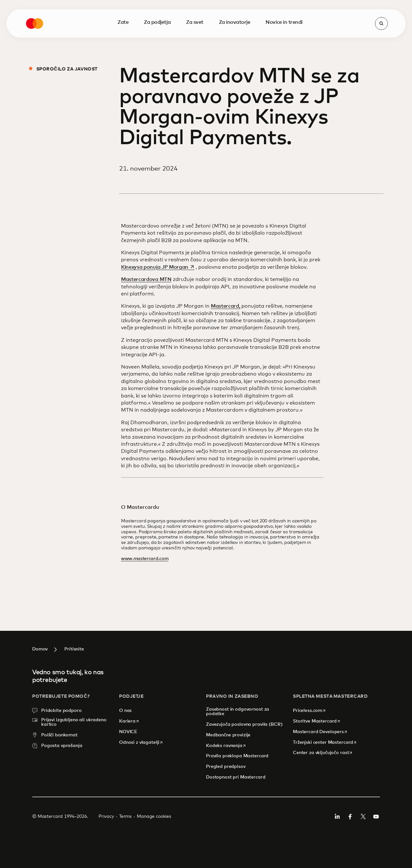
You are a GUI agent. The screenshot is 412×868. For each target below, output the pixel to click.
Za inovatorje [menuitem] (235, 6)
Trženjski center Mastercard (325, 742)
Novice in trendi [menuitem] (284, 6)
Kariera (129, 721)
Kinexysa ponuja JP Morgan (158, 267)
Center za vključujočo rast (323, 753)
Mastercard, (225, 306)
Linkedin (337, 817)
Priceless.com (309, 710)
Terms (125, 817)
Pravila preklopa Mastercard (237, 756)
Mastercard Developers (320, 732)
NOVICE (128, 732)
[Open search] (381, 7)
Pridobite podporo (61, 711)
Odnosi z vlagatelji (141, 742)
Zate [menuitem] (123, 6)
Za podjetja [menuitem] (157, 6)
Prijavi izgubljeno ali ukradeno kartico (74, 722)
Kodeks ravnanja (226, 746)
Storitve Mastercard (317, 721)
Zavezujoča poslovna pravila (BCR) (244, 724)
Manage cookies (154, 817)
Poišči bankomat (59, 735)
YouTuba (376, 817)
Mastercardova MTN (146, 279)
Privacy (106, 817)
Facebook (350, 817)
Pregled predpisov (226, 767)
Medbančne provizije (228, 735)
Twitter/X (363, 817)
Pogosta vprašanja (62, 746)
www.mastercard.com (145, 559)
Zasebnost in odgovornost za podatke (238, 712)
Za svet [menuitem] (195, 6)
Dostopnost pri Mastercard (236, 777)
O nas (126, 711)
